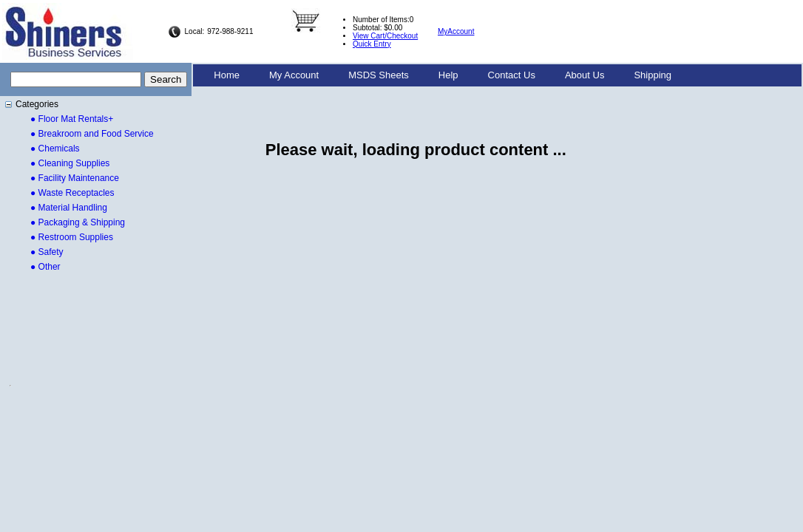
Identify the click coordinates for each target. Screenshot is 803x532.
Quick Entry (372, 44)
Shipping (653, 75)
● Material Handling (69, 208)
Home (227, 75)
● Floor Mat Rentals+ (72, 119)
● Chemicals (55, 149)
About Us (585, 75)
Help (448, 75)
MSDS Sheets (379, 75)
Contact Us (512, 75)
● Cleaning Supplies (70, 163)
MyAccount (456, 31)
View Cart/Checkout (385, 36)
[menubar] (443, 75)
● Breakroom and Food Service (92, 134)
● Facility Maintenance (75, 178)
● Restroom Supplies (72, 237)
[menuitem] (227, 75)
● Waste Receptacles (72, 193)
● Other (45, 267)
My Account (294, 75)
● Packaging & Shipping (78, 222)
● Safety (47, 252)
